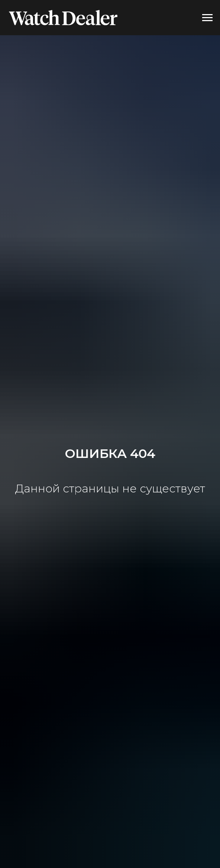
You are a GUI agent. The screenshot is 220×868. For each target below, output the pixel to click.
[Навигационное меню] (207, 18)
